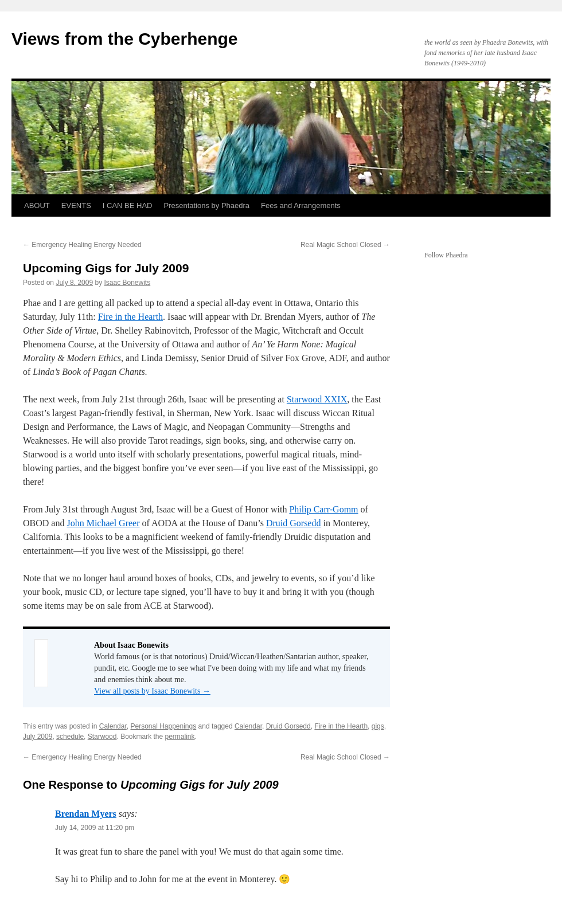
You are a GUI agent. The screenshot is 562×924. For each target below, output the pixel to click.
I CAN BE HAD (128, 205)
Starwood (102, 737)
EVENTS (76, 205)
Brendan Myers (86, 814)
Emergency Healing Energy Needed (82, 245)
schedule (70, 737)
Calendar (113, 726)
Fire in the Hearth (130, 317)
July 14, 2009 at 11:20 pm (95, 828)
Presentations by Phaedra (207, 205)
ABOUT (37, 205)
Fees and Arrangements (301, 205)
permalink (180, 737)
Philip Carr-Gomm (323, 509)
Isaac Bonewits (127, 283)
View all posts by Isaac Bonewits (152, 691)
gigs (378, 726)
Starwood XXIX (317, 399)
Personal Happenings (163, 726)
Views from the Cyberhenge (125, 39)
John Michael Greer (103, 523)
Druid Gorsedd (294, 523)
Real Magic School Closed (345, 245)
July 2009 (38, 737)
